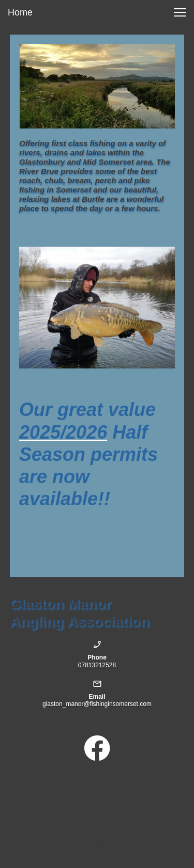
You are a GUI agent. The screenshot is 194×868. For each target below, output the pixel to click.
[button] (180, 12)
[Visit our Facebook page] (97, 748)
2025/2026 (63, 432)
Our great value (87, 409)
